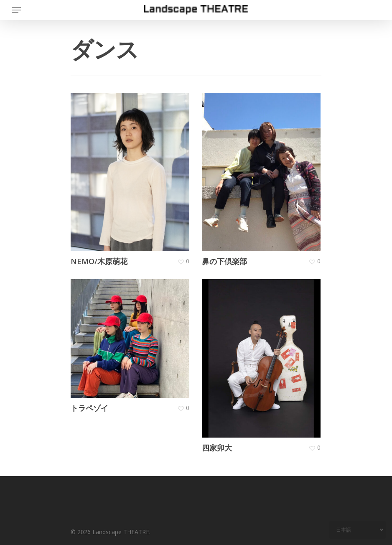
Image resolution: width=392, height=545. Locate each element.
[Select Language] (358, 530)
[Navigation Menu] (16, 10)
